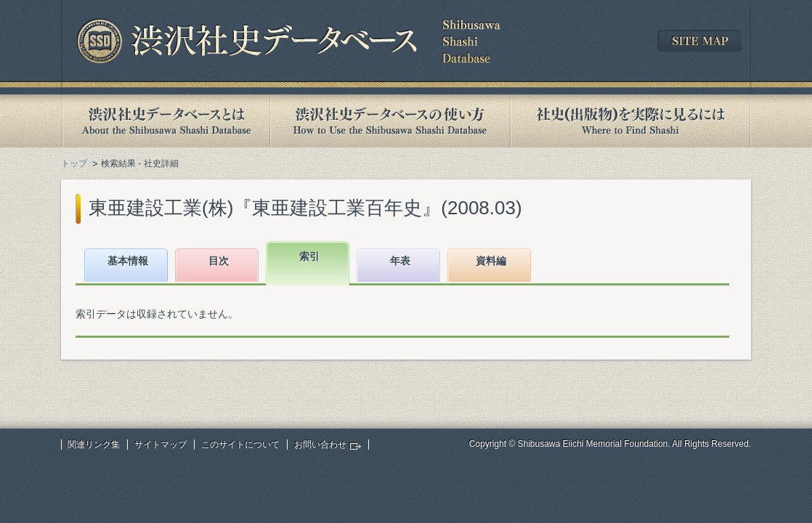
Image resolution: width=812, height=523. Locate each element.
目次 (219, 261)
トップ (74, 163)
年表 (400, 261)
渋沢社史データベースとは (165, 121)
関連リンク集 (94, 445)
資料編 (491, 261)
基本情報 (128, 261)
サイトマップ (161, 445)
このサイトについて (240, 445)
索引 (309, 256)
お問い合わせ (320, 445)
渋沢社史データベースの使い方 (390, 121)
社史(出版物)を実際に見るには (630, 121)
